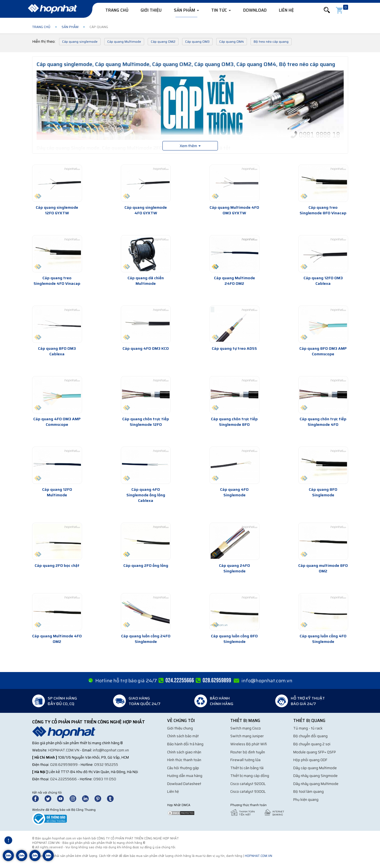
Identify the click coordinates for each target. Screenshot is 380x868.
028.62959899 (64, 765)
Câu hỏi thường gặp (183, 768)
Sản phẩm (186, 10)
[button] (327, 10)
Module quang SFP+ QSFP (315, 752)
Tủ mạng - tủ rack (308, 728)
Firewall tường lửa (245, 760)
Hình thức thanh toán (184, 760)
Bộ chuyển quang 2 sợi (312, 744)
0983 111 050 (105, 779)
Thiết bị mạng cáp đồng (250, 776)
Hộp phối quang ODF (310, 760)
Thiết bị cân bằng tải (247, 768)
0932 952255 (106, 765)
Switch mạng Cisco (246, 728)
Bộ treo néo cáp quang (271, 41)
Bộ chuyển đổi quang (310, 736)
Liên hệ (286, 10)
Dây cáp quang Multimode (315, 768)
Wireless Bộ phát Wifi (249, 744)
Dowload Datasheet (184, 784)
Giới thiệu (151, 10)
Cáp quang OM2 (163, 41)
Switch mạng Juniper (247, 736)
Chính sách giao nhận (184, 752)
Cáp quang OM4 (232, 41)
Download (255, 10)
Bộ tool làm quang (308, 792)
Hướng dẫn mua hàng (185, 776)
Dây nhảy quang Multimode (316, 784)
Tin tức (221, 10)
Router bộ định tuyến (248, 752)
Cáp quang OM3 (197, 41)
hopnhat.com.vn (64, 750)
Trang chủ (117, 10)
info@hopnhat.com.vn (267, 681)
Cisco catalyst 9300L (248, 792)
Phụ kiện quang (306, 800)
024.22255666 (63, 779)
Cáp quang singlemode (80, 41)
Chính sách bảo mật (183, 736)
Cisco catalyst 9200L (248, 784)
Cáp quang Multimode (124, 41)
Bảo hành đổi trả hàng (185, 744)
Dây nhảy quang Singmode (315, 776)
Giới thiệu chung (180, 728)
